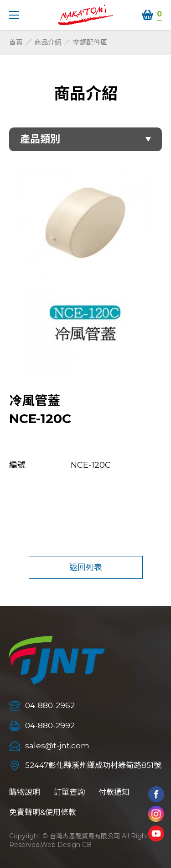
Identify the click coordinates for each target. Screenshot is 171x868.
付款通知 (114, 792)
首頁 (16, 42)
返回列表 (86, 567)
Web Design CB (66, 845)
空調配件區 (90, 42)
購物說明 (25, 792)
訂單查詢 (69, 792)
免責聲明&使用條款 (43, 812)
